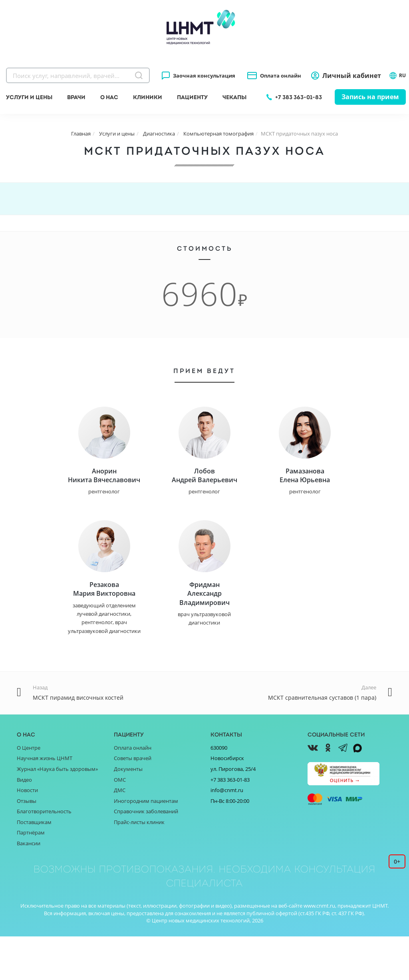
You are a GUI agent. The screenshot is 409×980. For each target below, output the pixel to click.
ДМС (120, 834)
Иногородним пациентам (146, 844)
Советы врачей (133, 802)
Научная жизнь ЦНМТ (45, 802)
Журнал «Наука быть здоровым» (57, 812)
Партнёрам (31, 876)
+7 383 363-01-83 (299, 97)
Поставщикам (34, 866)
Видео (24, 823)
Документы (128, 812)
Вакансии (29, 887)
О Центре (29, 791)
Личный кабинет (352, 76)
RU (397, 76)
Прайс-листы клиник (139, 866)
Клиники (148, 97)
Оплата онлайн (281, 76)
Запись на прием (370, 97)
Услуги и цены (29, 97)
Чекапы (234, 97)
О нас (109, 97)
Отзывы (27, 844)
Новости (27, 834)
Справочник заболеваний (146, 855)
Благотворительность (44, 855)
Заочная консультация (204, 76)
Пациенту (192, 97)
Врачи (76, 97)
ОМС (120, 823)
